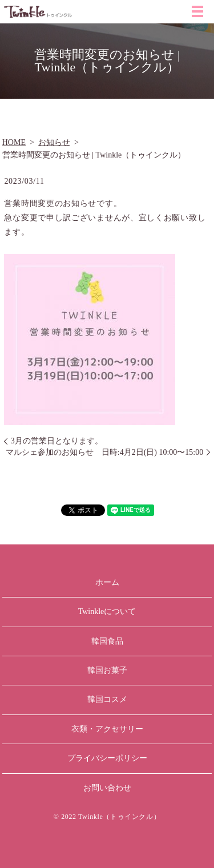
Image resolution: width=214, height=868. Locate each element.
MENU (197, 11)
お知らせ (54, 142)
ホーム (107, 582)
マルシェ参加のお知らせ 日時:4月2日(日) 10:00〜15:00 (105, 452)
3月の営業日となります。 (57, 441)
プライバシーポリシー (107, 758)
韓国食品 (107, 641)
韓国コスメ (107, 699)
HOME (14, 142)
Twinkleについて (107, 611)
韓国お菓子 (107, 670)
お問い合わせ (107, 788)
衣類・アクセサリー (107, 729)
